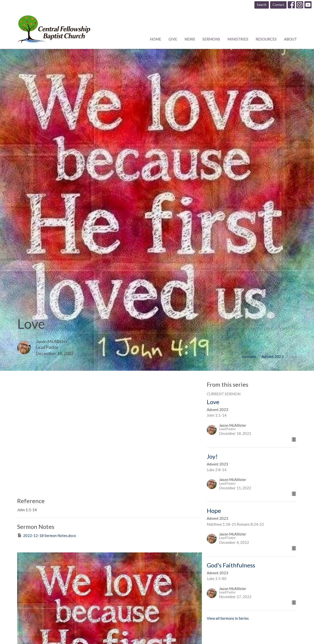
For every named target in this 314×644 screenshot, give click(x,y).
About (290, 39)
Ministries (238, 39)
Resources (266, 39)
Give (173, 39)
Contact (278, 5)
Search (262, 5)
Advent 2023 (272, 356)
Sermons (211, 39)
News (190, 39)
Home (156, 39)
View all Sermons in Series (228, 618)
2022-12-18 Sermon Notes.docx (47, 535)
